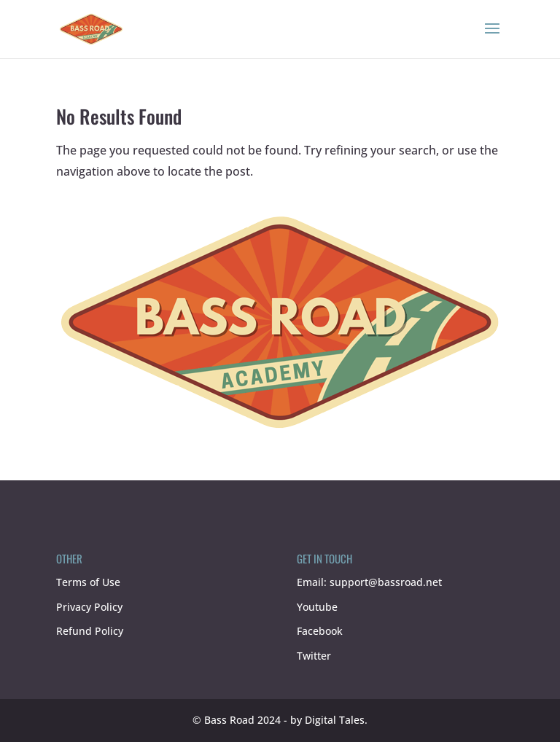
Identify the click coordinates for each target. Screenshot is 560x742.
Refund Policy (90, 631)
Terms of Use (88, 582)
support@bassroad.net (386, 582)
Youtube (317, 607)
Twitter (314, 656)
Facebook (320, 631)
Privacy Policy (89, 607)
